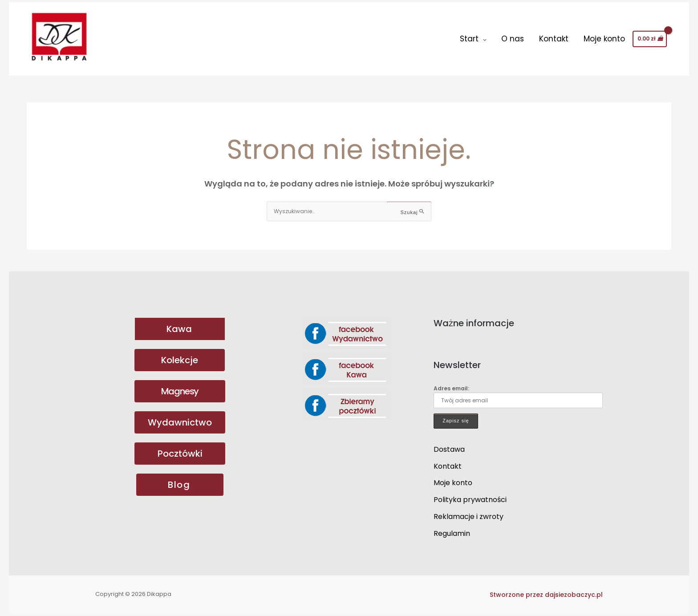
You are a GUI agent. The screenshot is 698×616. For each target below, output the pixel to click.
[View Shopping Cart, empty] (650, 39)
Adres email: (518, 396)
